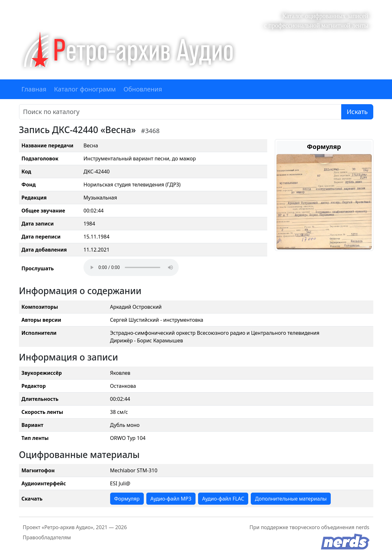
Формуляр (127, 499)
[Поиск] (180, 112)
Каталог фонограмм (85, 89)
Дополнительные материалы (291, 499)
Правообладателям (47, 537)
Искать (357, 112)
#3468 (150, 131)
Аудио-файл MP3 (171, 499)
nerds (363, 527)
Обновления (143, 89)
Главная (34, 89)
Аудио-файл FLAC (223, 499)
